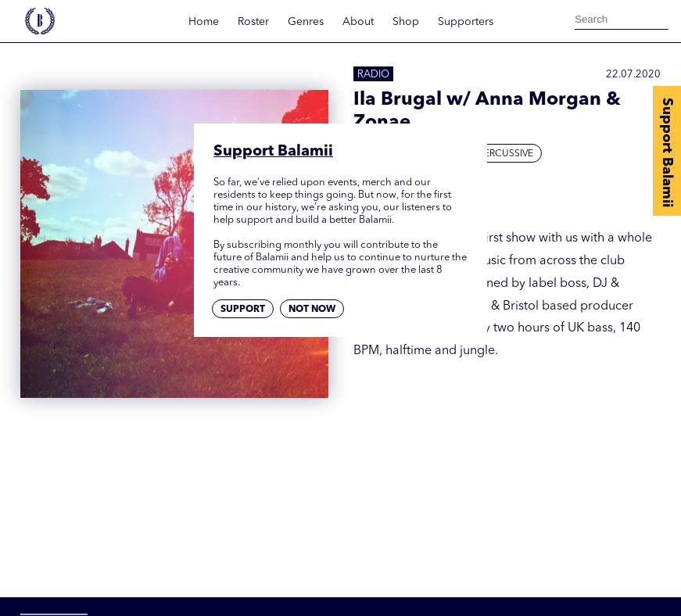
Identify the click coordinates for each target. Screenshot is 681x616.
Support (243, 310)
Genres (306, 22)
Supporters (466, 22)
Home (204, 22)
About (358, 22)
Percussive (506, 154)
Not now (312, 310)
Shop (406, 22)
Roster (253, 22)
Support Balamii (667, 152)
